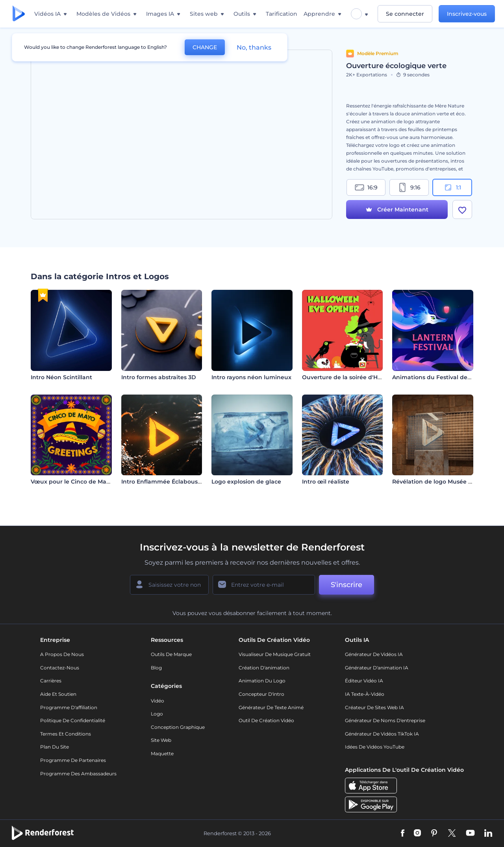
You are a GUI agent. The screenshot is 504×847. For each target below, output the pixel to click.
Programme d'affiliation (69, 707)
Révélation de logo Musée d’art (437, 482)
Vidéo (157, 701)
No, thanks (254, 47)
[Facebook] (403, 834)
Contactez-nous (60, 668)
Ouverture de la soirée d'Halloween (353, 377)
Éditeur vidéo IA (364, 681)
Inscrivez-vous (467, 14)
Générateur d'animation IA (377, 668)
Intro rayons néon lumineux (251, 377)
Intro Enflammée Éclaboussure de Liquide (182, 482)
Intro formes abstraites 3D (159, 377)
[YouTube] (470, 834)
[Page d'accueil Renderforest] (19, 14)
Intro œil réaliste (326, 482)
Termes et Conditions (66, 734)
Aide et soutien (58, 694)
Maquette (162, 753)
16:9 (366, 187)
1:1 (452, 187)
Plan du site (55, 747)
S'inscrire (346, 585)
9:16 (409, 187)
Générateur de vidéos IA (374, 654)
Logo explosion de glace (246, 482)
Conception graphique (178, 727)
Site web (161, 740)
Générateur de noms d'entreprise (385, 720)
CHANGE (205, 47)
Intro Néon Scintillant (61, 377)
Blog (156, 668)
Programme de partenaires (73, 760)
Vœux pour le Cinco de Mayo (72, 482)
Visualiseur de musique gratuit (275, 654)
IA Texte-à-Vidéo (365, 694)
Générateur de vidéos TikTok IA (382, 734)
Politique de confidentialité (73, 720)
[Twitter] (452, 834)
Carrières (51, 681)
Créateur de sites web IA (374, 707)
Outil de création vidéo (266, 720)
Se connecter (405, 14)
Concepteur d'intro (261, 694)
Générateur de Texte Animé (271, 707)
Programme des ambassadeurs (78, 774)
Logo (157, 714)
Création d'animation (264, 668)
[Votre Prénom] (169, 585)
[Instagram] (417, 834)
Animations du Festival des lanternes (446, 377)
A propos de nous (62, 654)
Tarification (282, 14)
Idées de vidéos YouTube (375, 747)
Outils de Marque (171, 654)
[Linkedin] (488, 834)
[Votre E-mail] (264, 585)
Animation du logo (262, 681)
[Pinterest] (434, 834)
